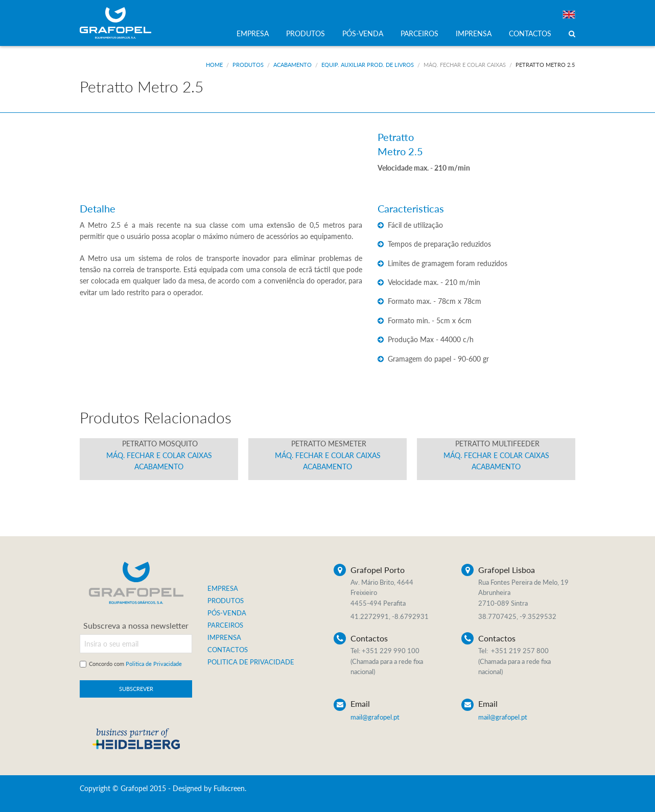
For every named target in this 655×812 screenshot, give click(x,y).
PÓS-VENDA (363, 33)
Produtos (248, 65)
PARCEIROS (419, 33)
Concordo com (135, 664)
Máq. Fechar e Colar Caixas (465, 65)
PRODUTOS (306, 33)
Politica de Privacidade (154, 664)
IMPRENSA (474, 33)
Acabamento (293, 65)
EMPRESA (253, 33)
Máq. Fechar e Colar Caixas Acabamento (159, 455)
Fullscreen (229, 788)
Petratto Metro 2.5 (545, 65)
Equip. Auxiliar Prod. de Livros (368, 65)
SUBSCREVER (136, 689)
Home (214, 65)
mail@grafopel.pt (375, 717)
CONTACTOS (530, 33)
